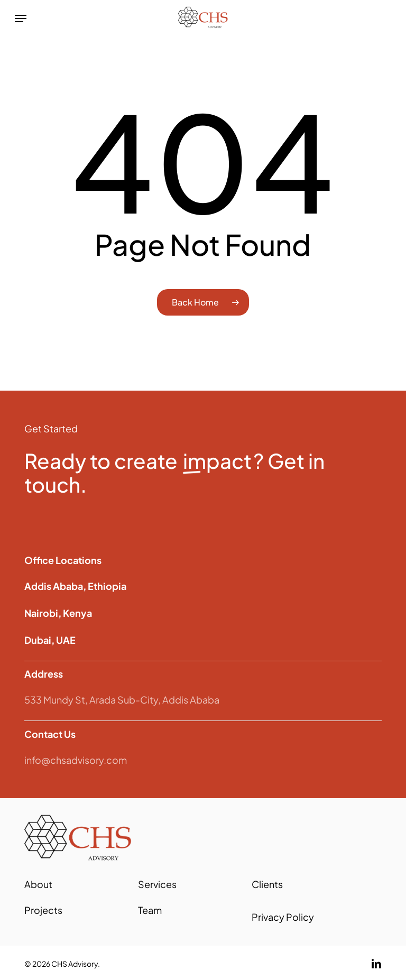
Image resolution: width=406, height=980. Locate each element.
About (38, 884)
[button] (21, 19)
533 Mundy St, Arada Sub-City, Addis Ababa (122, 700)
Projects (43, 910)
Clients (267, 884)
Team (150, 910)
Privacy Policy (283, 917)
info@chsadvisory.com (76, 760)
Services (157, 884)
